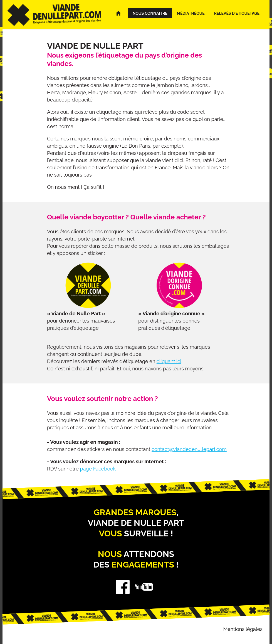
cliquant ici (169, 361)
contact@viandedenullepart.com (189, 449)
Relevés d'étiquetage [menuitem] (237, 13)
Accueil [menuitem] (121, 13)
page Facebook (98, 469)
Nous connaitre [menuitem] (150, 13)
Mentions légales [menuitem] (243, 629)
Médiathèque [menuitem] (191, 13)
